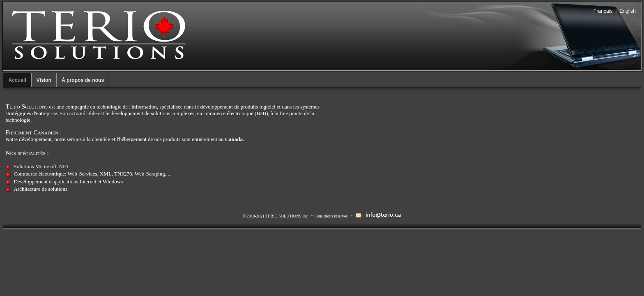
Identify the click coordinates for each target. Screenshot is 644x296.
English (628, 11)
